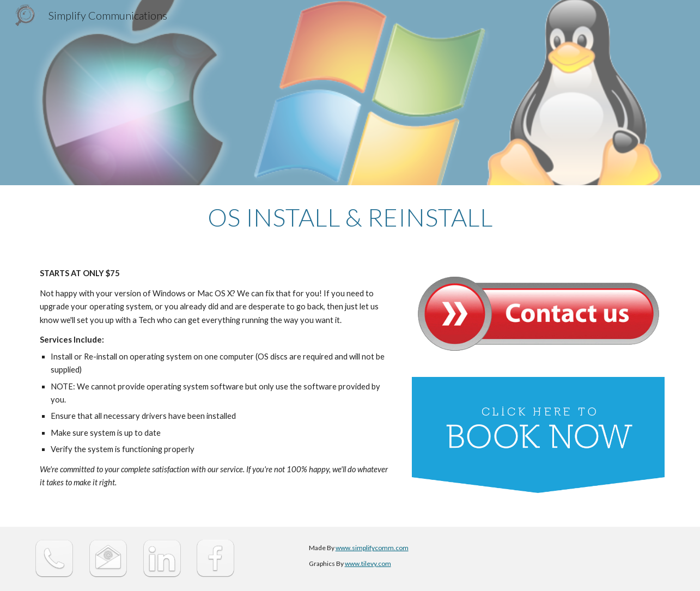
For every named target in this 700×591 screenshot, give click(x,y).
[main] (350, 217)
